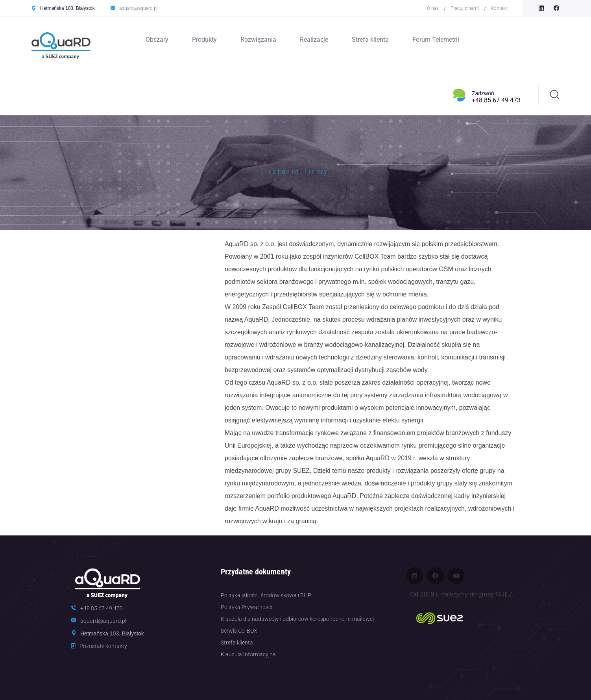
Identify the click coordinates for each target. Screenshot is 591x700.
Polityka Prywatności (247, 607)
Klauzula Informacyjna (248, 654)
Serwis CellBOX (239, 631)
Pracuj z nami (465, 8)
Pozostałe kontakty (103, 646)
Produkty (204, 40)
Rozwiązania (258, 40)
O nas (433, 8)
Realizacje (314, 40)
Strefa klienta (370, 40)
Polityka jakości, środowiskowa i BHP (266, 595)
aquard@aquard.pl (139, 8)
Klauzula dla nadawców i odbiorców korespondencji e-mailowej (297, 619)
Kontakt (499, 8)
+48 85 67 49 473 (496, 100)
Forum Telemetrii (436, 40)
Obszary (157, 40)
